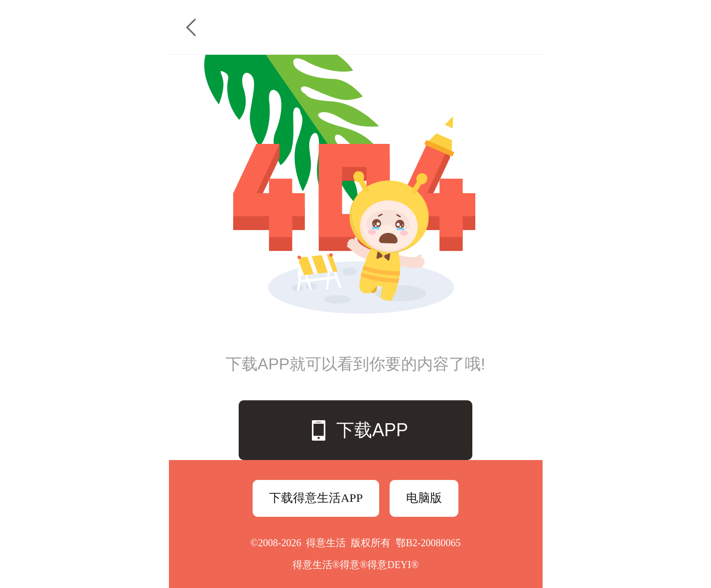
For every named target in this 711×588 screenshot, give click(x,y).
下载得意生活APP (316, 498)
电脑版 (424, 498)
